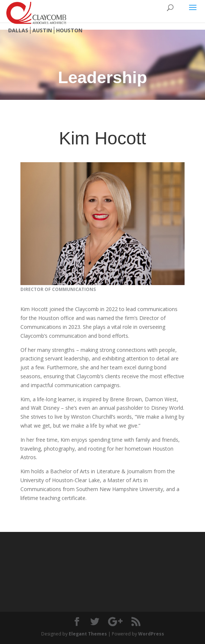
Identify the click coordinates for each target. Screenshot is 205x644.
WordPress (151, 634)
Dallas (18, 30)
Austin (42, 30)
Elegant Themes (88, 634)
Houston (69, 30)
